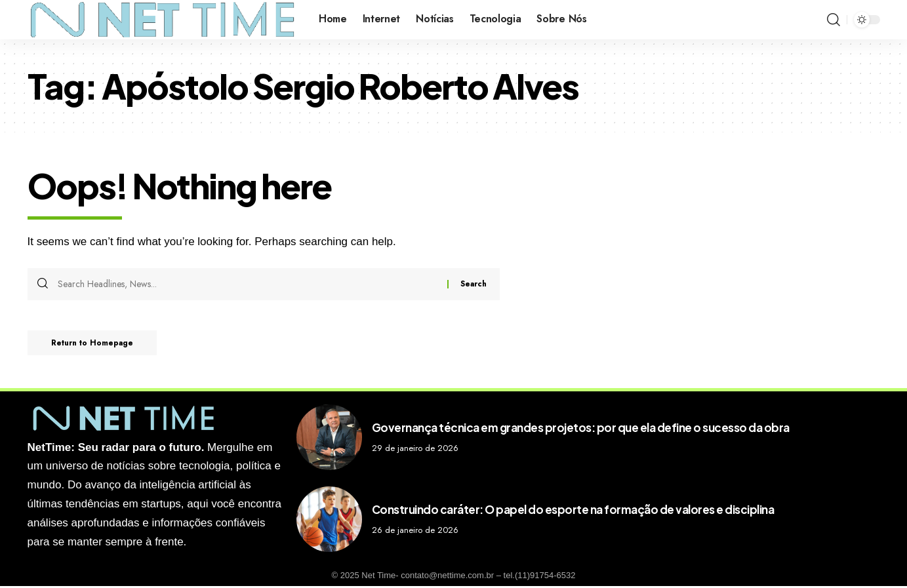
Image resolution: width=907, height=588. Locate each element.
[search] (834, 20)
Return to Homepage (96, 344)
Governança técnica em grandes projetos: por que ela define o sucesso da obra (581, 429)
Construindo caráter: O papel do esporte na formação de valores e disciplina (573, 511)
